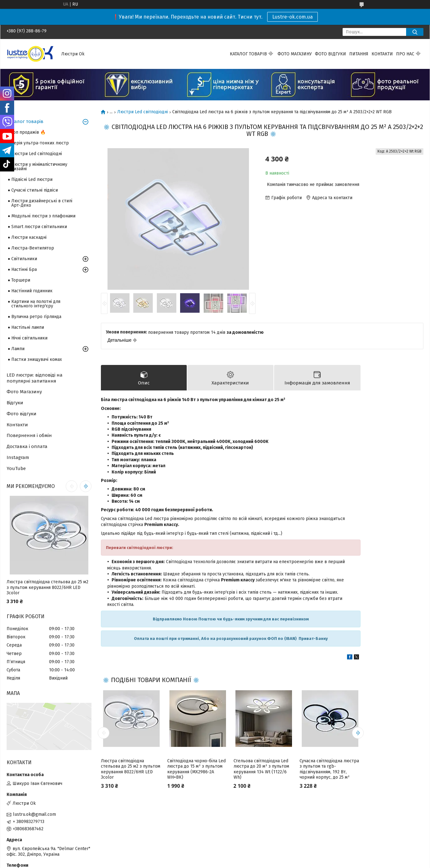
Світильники (24, 259)
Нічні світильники (29, 338)
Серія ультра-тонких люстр (40, 143)
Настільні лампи (28, 327)
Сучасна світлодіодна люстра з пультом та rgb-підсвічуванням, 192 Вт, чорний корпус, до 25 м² (329, 769)
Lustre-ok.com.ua (292, 17)
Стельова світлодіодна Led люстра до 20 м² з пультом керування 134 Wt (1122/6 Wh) (261, 769)
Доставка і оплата (27, 446)
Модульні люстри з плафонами (43, 216)
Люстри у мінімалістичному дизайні (39, 167)
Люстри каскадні (29, 237)
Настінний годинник (32, 291)
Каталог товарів (248, 54)
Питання (359, 54)
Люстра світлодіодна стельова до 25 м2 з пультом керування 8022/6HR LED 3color (131, 769)
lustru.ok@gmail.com (34, 814)
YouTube (16, 468)
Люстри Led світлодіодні (143, 112)
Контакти (382, 54)
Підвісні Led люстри (32, 179)
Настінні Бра (24, 269)
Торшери (21, 280)
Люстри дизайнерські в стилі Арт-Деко (42, 203)
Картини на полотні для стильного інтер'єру (36, 304)
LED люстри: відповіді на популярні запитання (35, 378)
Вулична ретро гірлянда (36, 317)
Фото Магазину (24, 392)
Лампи (18, 349)
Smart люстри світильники (39, 227)
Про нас (405, 54)
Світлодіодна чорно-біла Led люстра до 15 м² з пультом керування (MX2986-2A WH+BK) (196, 769)
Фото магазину (295, 54)
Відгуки (15, 403)
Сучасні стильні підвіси (35, 190)
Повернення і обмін (29, 435)
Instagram (18, 457)
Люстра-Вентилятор (33, 248)
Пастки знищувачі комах (37, 359)
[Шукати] (415, 32)
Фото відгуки (331, 54)
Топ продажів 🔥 (28, 132)
